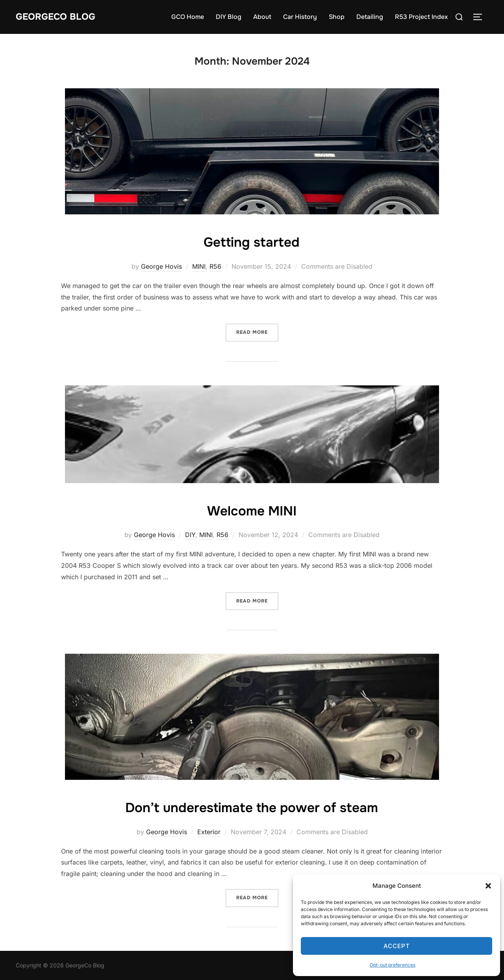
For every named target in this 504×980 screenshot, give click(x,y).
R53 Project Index (421, 17)
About (262, 17)
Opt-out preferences (393, 965)
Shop (337, 17)
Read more (257, 332)
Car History (300, 17)
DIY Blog (229, 17)
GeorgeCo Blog (60, 17)
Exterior (209, 832)
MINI (199, 266)
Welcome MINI (252, 510)
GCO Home (188, 17)
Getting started (252, 241)
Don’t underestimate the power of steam (252, 807)
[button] (488, 886)
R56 (215, 266)
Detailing (370, 17)
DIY (190, 535)
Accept (397, 946)
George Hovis (161, 266)
